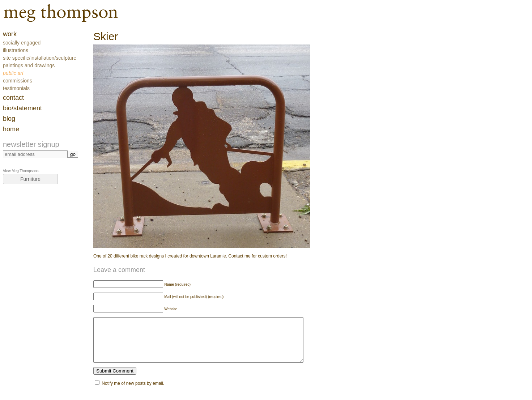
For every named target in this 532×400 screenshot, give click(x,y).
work (10, 34)
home (11, 129)
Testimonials (16, 88)
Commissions (18, 81)
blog (9, 119)
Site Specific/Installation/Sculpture (40, 58)
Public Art (13, 73)
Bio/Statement (22, 108)
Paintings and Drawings (29, 65)
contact (13, 98)
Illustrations (16, 50)
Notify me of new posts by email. (133, 392)
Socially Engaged (22, 43)
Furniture (30, 179)
